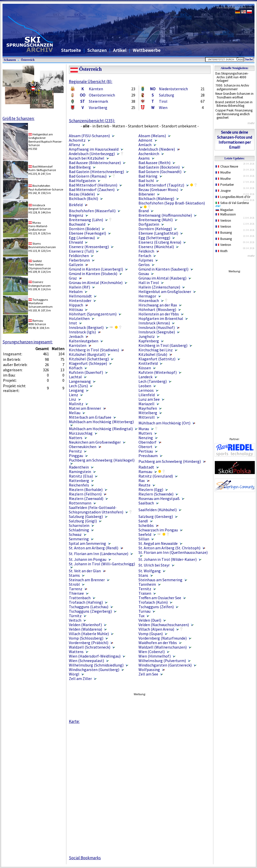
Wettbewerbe (147, 50)
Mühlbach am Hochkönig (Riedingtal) (101, 429)
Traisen (145, 593)
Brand (144, 211)
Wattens (76, 652)
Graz (73, 278)
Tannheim (147, 584)
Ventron (223, 221)
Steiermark (98, 101)
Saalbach (146, 503)
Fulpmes (146, 260)
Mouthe (223, 172)
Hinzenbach (149, 300)
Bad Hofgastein (82, 181)
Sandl (143, 521)
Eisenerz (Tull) (81, 251)
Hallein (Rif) (79, 287)
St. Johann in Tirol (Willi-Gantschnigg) (102, 564)
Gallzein (76, 265)
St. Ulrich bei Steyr (154, 565)
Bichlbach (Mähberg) (156, 198)
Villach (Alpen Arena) (156, 629)
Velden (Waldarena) (85, 629)
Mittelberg (148, 413)
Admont (145, 140)
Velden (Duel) (150, 620)
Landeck (145, 377)
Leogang (76, 390)
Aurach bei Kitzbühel (87, 158)
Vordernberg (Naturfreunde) (163, 638)
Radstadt (146, 467)
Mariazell (146, 404)
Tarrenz (76, 589)
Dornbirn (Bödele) (84, 229)
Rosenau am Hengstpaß (159, 498)
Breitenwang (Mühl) (156, 220)
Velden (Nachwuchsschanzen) (164, 625)
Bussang (224, 233)
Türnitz (75, 616)
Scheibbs (146, 525)
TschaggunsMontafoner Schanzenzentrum (41, 303)
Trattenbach (80, 598)
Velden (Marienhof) (85, 625)
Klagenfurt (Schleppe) (88, 363)
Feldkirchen (79, 256)
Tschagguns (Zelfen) (156, 607)
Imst (73, 323)
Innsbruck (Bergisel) (86, 327)
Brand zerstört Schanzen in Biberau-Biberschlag (234, 104)
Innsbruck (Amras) (154, 323)
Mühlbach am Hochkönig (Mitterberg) (101, 422)
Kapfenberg (149, 341)
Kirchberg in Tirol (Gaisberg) (163, 345)
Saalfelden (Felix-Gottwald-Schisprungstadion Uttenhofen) (96, 510)
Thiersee (76, 593)
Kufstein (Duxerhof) (86, 372)
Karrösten (78, 345)
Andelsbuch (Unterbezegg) (92, 154)
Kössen (145, 368)
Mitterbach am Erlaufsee (90, 417)
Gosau (144, 274)
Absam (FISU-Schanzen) (89, 136)
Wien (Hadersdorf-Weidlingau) (95, 656)
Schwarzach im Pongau (158, 530)
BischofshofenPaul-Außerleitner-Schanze (46, 187)
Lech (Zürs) (78, 386)
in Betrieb (101, 126)
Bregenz (76, 215)
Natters (76, 438)
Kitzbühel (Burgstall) (87, 354)
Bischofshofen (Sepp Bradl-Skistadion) (172, 203)
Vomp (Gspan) (151, 634)
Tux (141, 616)
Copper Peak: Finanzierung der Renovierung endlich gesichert (234, 114)
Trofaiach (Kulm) (153, 602)
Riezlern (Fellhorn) (85, 494)
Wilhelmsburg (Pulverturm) (162, 661)
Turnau (144, 611)
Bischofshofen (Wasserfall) (92, 211)
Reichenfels (79, 485)
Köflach (76, 368)
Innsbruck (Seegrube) (157, 332)
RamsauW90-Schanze (37, 322)
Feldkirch (146, 251)
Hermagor (147, 296)
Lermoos (146, 390)
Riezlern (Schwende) (156, 494)
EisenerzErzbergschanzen (40, 284)
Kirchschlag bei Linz (156, 350)
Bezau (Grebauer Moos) (158, 190)
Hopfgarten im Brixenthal (161, 318)
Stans (143, 575)
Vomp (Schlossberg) (86, 638)
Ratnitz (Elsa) (81, 476)
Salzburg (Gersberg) (156, 516)
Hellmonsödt (80, 296)
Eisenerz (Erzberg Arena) (160, 242)
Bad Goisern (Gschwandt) (160, 172)
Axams (144, 158)
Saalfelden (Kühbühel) (158, 510)
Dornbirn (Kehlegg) (155, 229)
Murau (144, 429)
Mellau (75, 413)
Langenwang (80, 381)
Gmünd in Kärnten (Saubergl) (163, 269)
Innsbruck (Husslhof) (157, 327)
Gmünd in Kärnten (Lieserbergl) (96, 269)
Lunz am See (149, 399)
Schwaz (75, 534)
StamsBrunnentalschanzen (42, 245)
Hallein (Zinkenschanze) (159, 287)
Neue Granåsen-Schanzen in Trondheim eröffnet (234, 96)
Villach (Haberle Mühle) (89, 634)
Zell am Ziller (80, 678)
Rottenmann (80, 503)
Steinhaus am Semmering (160, 580)
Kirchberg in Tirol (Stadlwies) (94, 350)
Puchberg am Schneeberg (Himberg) (170, 461)
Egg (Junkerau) (82, 238)
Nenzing (146, 438)
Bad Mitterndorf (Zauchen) (92, 190)
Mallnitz (76, 404)
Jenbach (76, 336)
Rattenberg (79, 481)
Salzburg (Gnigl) (83, 521)
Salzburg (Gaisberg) (86, 516)
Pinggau (76, 456)
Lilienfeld (147, 395)
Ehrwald (76, 242)
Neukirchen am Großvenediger (95, 442)
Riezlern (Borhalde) (86, 489)
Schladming (79, 530)
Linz (72, 399)
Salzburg (167, 95)
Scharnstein (79, 525)
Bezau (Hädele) (82, 194)
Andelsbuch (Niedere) (157, 149)
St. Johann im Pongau (88, 559)
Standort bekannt (143, 126)
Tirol (163, 101)
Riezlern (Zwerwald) (86, 498)
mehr (251, 123)
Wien (163, 107)
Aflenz (74, 145)
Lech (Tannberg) (153, 381)
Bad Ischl (146, 181)
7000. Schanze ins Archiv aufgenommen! (232, 87)
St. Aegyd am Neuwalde (158, 543)
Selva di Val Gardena (233, 204)
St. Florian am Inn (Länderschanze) (99, 554)
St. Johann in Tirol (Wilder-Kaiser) (168, 559)
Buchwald (77, 224)
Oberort (145, 447)
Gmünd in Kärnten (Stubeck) (93, 274)
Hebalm (76, 291)
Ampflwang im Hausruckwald (94, 149)
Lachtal (75, 377)
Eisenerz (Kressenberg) (89, 247)
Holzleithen (79, 318)
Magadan (224, 210)
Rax (142, 481)
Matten (119, 126)
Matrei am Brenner (85, 408)
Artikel (120, 50)
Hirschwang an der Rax (158, 305)
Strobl (74, 584)
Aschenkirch (149, 154)
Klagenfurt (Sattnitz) (157, 359)
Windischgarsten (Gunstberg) (94, 670)
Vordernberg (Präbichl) (89, 643)
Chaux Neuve (227, 166)
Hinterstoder (80, 300)
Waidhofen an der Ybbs (158, 643)
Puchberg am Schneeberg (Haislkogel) (102, 460)
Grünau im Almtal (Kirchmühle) (96, 283)
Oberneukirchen (83, 447)
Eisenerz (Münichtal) (156, 247)
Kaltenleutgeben (84, 341)
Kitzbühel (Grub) (153, 354)
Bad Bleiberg (80, 167)
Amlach (145, 145)
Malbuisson (226, 214)
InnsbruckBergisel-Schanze (40, 207)
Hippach (76, 305)
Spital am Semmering (87, 543)
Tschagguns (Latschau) (89, 607)
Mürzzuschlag (81, 433)
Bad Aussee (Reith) (154, 163)
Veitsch (75, 620)
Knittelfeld (148, 363)
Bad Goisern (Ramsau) (88, 176)
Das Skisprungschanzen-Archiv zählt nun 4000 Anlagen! (232, 77)
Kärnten (96, 89)
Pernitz (75, 451)
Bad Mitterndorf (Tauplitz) (161, 185)
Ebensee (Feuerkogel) (87, 233)
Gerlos (144, 265)
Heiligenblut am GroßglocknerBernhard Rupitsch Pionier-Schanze (45, 140)
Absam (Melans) (152, 136)
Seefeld (145, 534)
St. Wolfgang (150, 571)
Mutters (145, 433)
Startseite (71, 50)
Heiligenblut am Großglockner (165, 291)
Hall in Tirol (149, 283)
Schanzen (97, 50)
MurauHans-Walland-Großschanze (38, 226)
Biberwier (147, 194)
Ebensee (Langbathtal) (158, 233)
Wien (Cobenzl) (152, 652)
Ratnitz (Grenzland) (156, 476)
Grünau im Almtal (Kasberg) (162, 278)
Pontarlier (225, 185)
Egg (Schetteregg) (154, 238)
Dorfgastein (149, 224)
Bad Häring (148, 176)
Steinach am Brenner (87, 580)
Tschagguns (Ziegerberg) (90, 611)
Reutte (144, 485)
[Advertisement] (235, 350)
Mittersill (147, 417)
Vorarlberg (98, 107)
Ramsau (145, 472)
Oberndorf (147, 442)
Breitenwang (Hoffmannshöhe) (165, 215)
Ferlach (145, 256)
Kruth (222, 251)
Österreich (28, 60)
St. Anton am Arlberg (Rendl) (94, 548)
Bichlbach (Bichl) (83, 198)
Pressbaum (148, 456)
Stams (74, 575)
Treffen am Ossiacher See (160, 598)
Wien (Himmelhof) (155, 656)
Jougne (223, 191)
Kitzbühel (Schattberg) (89, 359)
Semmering (79, 539)
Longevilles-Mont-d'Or (233, 197)
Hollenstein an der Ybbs (159, 314)
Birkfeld (76, 205)
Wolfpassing (149, 670)
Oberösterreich (102, 95)
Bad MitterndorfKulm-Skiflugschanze (42, 168)
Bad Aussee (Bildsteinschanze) (95, 163)
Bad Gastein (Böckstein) (159, 167)
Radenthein (79, 467)
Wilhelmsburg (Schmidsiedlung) (96, 665)
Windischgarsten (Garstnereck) (165, 665)
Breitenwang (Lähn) (86, 220)
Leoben (145, 386)
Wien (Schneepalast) (86, 661)
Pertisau (146, 451)
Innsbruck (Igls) (82, 332)
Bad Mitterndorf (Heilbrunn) (93, 185)
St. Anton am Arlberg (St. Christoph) (169, 548)
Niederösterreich (173, 89)
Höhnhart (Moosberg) (157, 309)
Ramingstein (80, 472)
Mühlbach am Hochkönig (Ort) (164, 423)
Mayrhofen (148, 408)
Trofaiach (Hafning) (86, 602)
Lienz (73, 395)
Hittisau (76, 309)
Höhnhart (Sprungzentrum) (93, 314)
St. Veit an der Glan (85, 571)
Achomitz (77, 140)
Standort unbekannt (179, 126)
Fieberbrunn (79, 260)
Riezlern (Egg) (151, 489)
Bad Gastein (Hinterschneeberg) (96, 172)
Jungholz (147, 336)
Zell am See (148, 674)
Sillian (144, 539)
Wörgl (74, 674)
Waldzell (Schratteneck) (90, 647)
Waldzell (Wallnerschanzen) (163, 647)
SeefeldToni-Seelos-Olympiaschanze (40, 265)
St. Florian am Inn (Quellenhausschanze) (173, 552)
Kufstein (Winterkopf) (158, 372)
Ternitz (145, 589)
